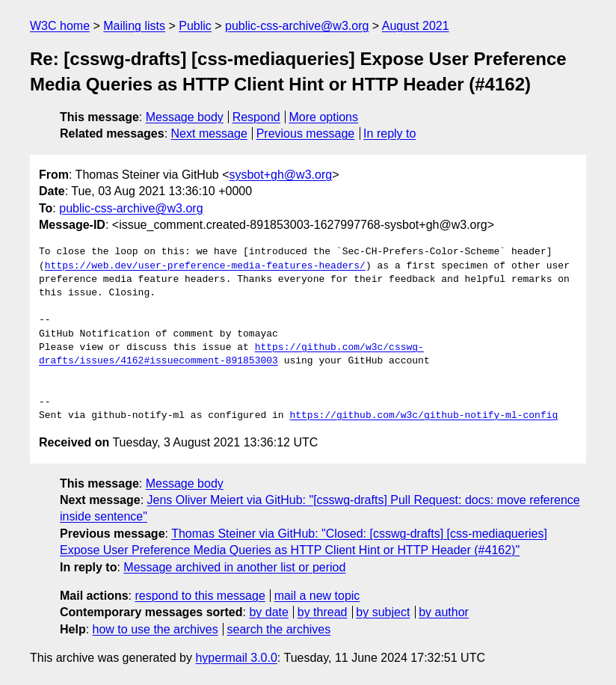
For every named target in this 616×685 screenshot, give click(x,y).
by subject (383, 612)
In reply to (389, 133)
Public (195, 26)
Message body (185, 117)
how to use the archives (155, 629)
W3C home (60, 26)
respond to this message (200, 596)
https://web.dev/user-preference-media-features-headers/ (205, 266)
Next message (209, 133)
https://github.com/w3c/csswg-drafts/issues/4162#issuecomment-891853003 (231, 354)
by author (444, 612)
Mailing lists (134, 26)
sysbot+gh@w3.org (280, 175)
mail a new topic (317, 596)
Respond (256, 117)
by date (268, 612)
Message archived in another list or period (234, 567)
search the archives (279, 629)
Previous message (306, 133)
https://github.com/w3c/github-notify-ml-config (423, 416)
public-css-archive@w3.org (297, 26)
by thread (323, 612)
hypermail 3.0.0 (236, 658)
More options (324, 117)
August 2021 (416, 26)
